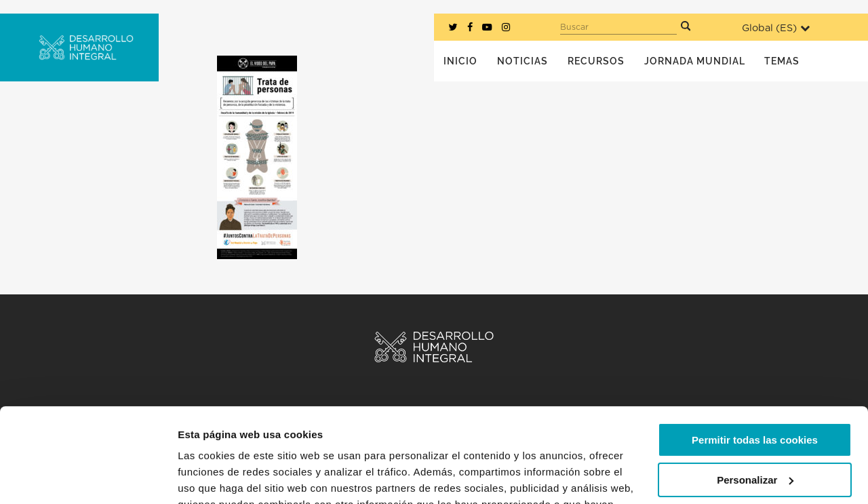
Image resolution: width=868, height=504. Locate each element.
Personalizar (755, 399)
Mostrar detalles (217, 477)
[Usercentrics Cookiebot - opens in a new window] (88, 478)
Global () (776, 28)
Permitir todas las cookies (755, 359)
